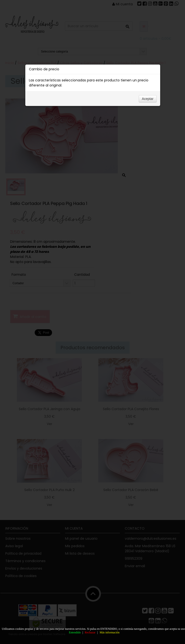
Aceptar (148, 99)
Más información (110, 632)
